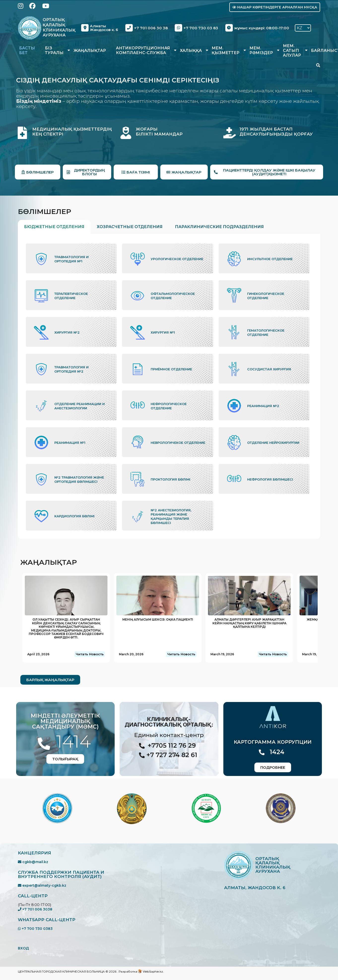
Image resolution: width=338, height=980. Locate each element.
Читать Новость (90, 654)
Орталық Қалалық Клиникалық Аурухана (59, 27)
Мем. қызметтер (226, 50)
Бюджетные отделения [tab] (54, 227)
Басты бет (27, 50)
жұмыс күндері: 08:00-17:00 (257, 28)
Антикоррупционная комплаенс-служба (143, 50)
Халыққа (191, 51)
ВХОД (23, 948)
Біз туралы (54, 50)
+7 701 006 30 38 (147, 28)
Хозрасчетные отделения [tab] (130, 227)
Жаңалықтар (90, 51)
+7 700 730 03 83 (196, 28)
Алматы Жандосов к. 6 (100, 28)
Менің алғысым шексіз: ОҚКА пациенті (158, 619)
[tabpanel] (169, 386)
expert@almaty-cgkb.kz (42, 885)
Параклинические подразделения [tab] (219, 227)
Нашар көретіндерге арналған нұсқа (275, 7)
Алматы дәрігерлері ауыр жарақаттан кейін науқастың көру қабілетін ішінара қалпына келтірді (249, 623)
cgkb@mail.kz (33, 862)
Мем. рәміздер (261, 50)
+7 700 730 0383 (35, 929)
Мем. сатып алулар (292, 51)
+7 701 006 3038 (35, 909)
